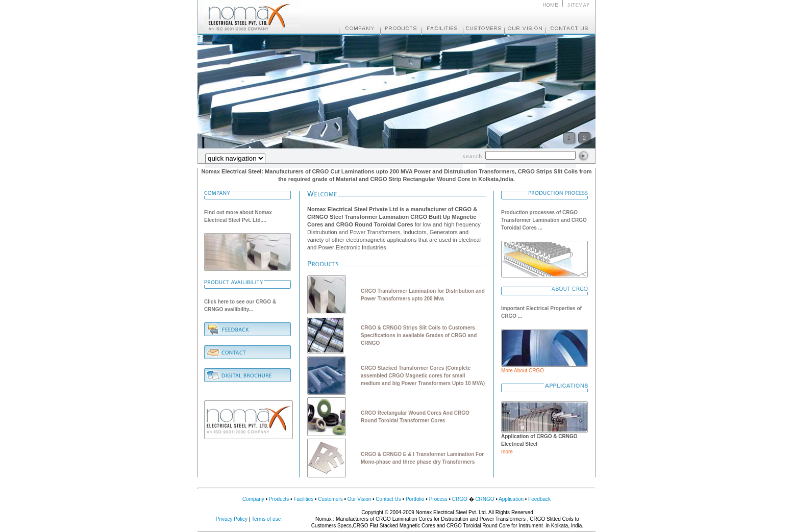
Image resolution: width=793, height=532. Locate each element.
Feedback (539, 499)
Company (253, 499)
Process (438, 499)
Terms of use (266, 519)
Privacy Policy (232, 519)
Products (279, 499)
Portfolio (415, 499)
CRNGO (485, 499)
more (507, 452)
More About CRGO (523, 371)
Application (511, 499)
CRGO (460, 499)
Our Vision (360, 499)
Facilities (303, 499)
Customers (330, 499)
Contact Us (388, 499)
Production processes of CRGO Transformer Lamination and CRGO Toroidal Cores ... (544, 220)
